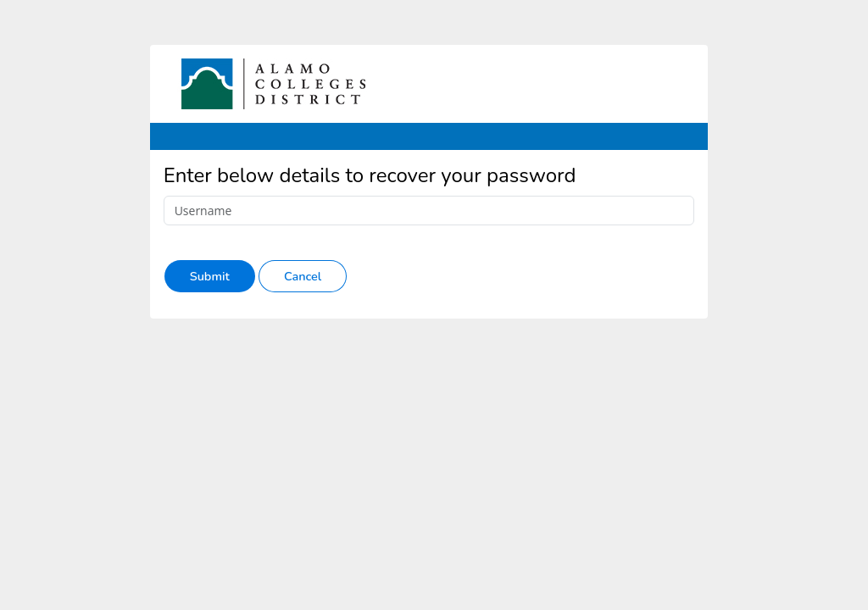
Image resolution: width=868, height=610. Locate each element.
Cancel (303, 276)
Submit (210, 276)
